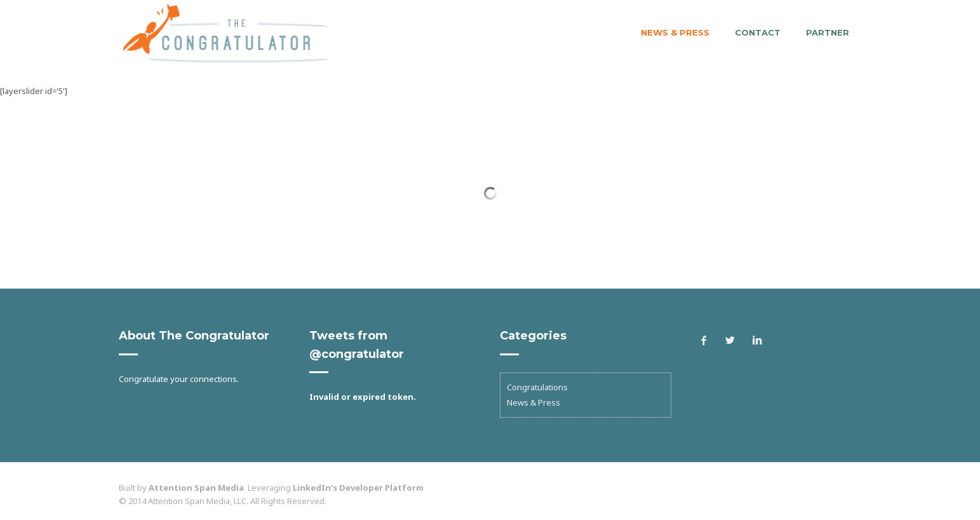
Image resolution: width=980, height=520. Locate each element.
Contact (758, 32)
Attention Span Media (196, 488)
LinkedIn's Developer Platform (358, 488)
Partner (828, 32)
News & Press (675, 32)
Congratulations (537, 387)
